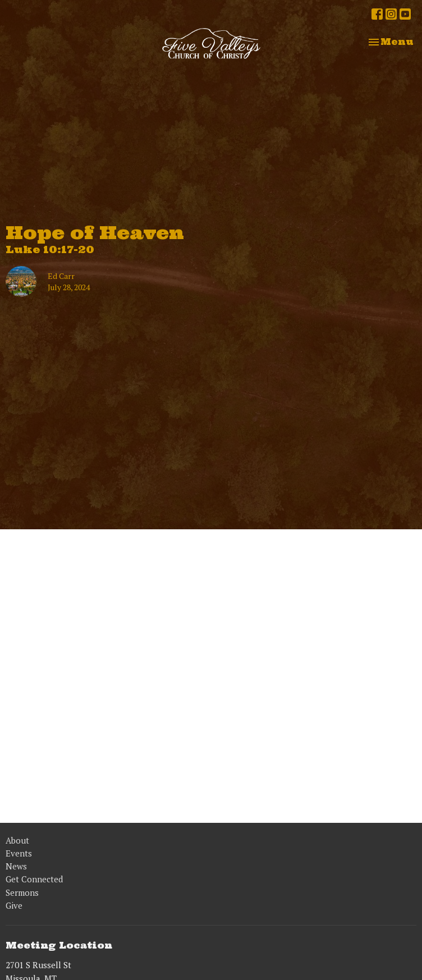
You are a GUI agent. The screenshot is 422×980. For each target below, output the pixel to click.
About (17, 840)
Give (14, 905)
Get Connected (34, 879)
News (16, 866)
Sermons (22, 892)
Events (19, 853)
